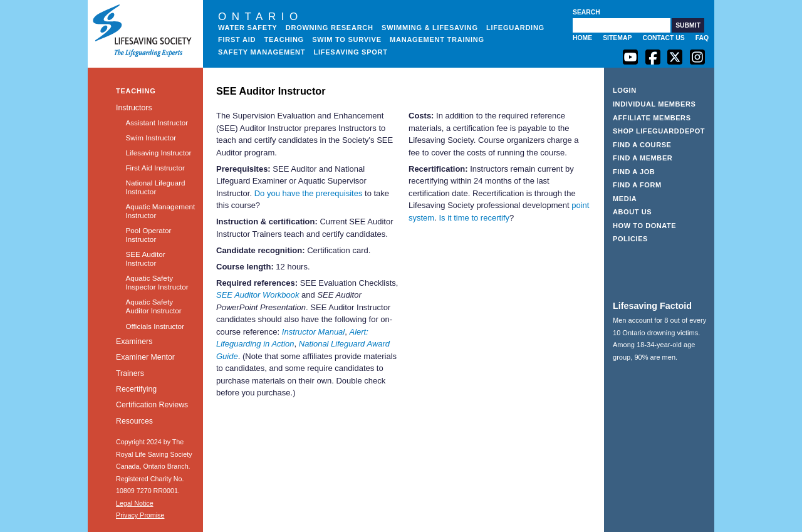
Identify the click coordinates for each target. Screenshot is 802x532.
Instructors (134, 108)
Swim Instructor (151, 138)
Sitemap (617, 38)
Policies (630, 239)
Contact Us (663, 38)
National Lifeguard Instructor (155, 187)
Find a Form (637, 185)
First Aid (237, 39)
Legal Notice (135, 503)
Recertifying (136, 389)
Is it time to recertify (474, 218)
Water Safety (247, 28)
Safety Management (262, 52)
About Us (632, 212)
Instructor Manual (313, 332)
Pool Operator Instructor (148, 235)
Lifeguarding (515, 28)
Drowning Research (330, 28)
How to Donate (644, 226)
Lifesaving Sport (351, 52)
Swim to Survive (347, 39)
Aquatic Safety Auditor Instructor (153, 306)
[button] (688, 25)
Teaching (284, 39)
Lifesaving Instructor (158, 153)
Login (625, 90)
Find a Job (634, 172)
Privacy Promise (140, 515)
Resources (134, 421)
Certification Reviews (152, 405)
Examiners (134, 342)
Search (586, 12)
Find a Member (643, 158)
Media (625, 199)
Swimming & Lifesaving (430, 28)
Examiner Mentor (145, 357)
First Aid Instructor (155, 168)
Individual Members (654, 104)
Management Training (437, 39)
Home (582, 38)
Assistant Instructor (157, 123)
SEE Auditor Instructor (145, 258)
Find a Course (642, 145)
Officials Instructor (155, 326)
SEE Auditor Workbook (258, 295)
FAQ (702, 38)
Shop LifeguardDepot (659, 131)
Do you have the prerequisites (309, 193)
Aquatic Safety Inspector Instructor (157, 282)
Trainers (130, 373)
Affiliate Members (652, 118)
